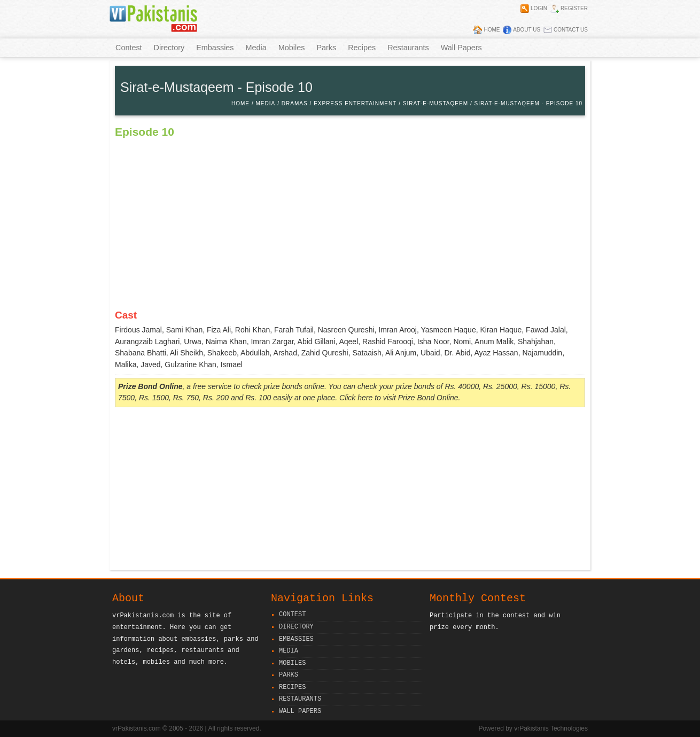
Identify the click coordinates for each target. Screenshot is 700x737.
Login (539, 8)
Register (574, 8)
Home (492, 30)
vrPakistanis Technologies (551, 728)
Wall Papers (461, 48)
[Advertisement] (350, 490)
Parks (326, 48)
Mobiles (292, 48)
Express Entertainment (355, 103)
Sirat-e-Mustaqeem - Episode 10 (528, 103)
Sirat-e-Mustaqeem (435, 103)
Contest (129, 48)
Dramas (295, 103)
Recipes (362, 48)
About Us (527, 30)
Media (256, 48)
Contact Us (571, 30)
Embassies (215, 48)
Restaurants (408, 48)
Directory (169, 48)
